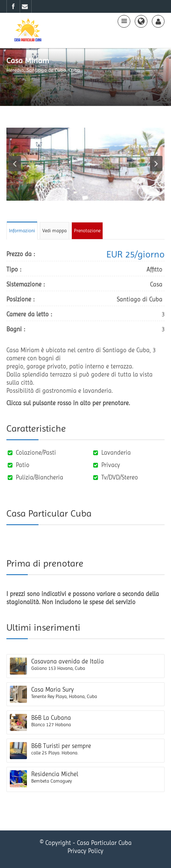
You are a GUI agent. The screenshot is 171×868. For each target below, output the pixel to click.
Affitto (155, 269)
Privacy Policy (85, 851)
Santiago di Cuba (140, 299)
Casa (156, 284)
